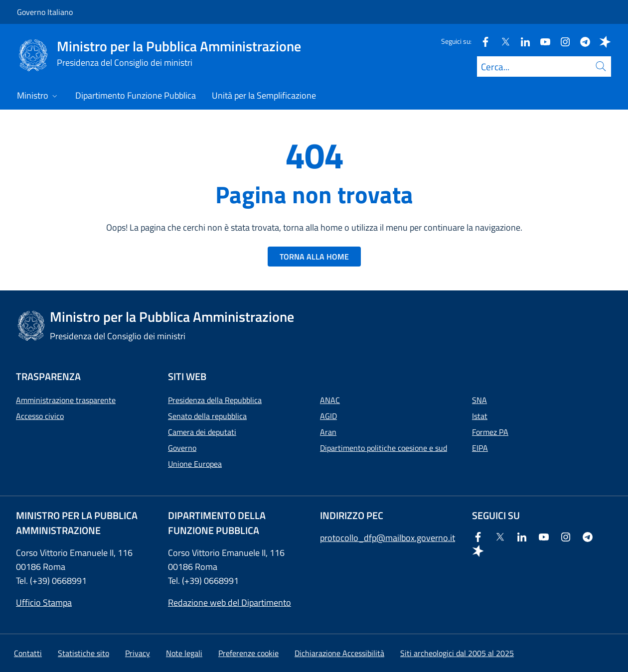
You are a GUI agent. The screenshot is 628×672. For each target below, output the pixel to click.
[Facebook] (481, 41)
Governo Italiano (45, 12)
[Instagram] (561, 41)
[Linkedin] (521, 41)
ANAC (330, 400)
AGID (328, 416)
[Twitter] (501, 41)
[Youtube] (541, 41)
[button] (248, 653)
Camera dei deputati (202, 432)
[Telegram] (581, 41)
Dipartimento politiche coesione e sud (384, 448)
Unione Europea (195, 464)
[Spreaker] (601, 41)
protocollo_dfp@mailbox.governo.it (388, 538)
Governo (182, 448)
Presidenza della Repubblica (215, 400)
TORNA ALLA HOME (314, 257)
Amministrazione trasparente (66, 400)
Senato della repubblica (207, 416)
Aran (328, 432)
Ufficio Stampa (44, 603)
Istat (480, 416)
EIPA (480, 448)
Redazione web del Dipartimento (230, 603)
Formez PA (490, 432)
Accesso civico (40, 416)
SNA (479, 400)
